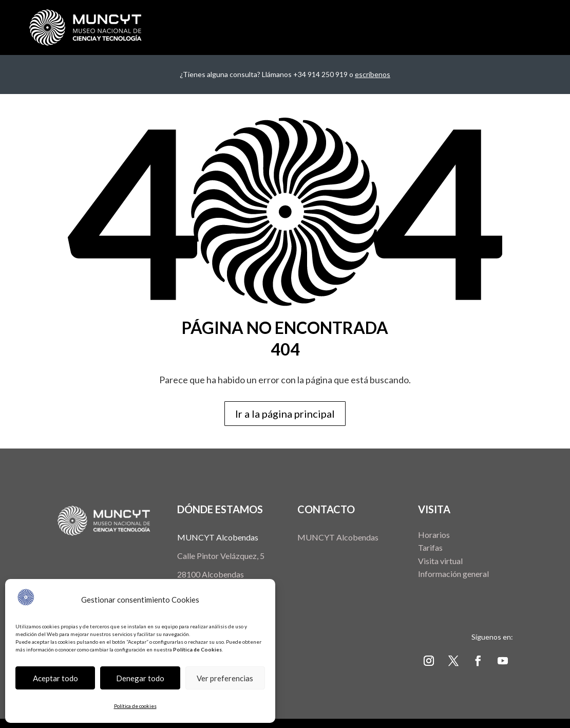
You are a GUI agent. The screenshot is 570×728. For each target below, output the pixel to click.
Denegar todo (140, 678)
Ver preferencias (225, 678)
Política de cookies (135, 706)
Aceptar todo (55, 678)
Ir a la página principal (285, 414)
